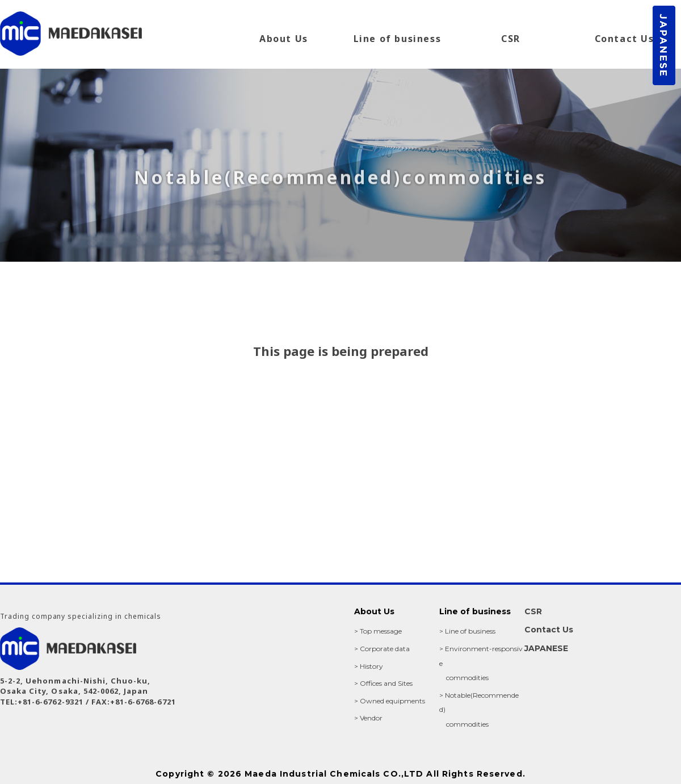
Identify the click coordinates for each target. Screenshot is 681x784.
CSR (511, 39)
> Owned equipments (390, 701)
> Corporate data (382, 649)
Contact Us (625, 39)
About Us (284, 39)
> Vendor (368, 718)
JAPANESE (546, 648)
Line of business (398, 39)
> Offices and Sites (383, 683)
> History (369, 666)
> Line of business (467, 631)
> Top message (378, 631)
